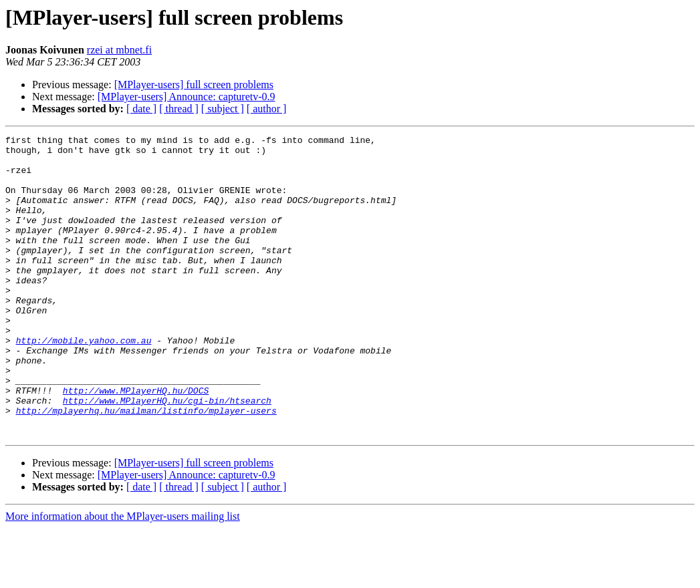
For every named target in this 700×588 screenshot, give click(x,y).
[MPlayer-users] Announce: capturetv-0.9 (187, 97)
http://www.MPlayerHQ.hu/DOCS (136, 442)
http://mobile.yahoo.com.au (84, 382)
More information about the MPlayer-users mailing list (123, 576)
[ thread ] (179, 109)
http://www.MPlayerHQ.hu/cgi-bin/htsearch (167, 454)
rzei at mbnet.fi (119, 50)
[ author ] (267, 109)
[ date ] (141, 109)
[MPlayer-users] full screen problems (194, 85)
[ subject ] (223, 109)
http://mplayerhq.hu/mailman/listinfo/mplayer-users (146, 466)
